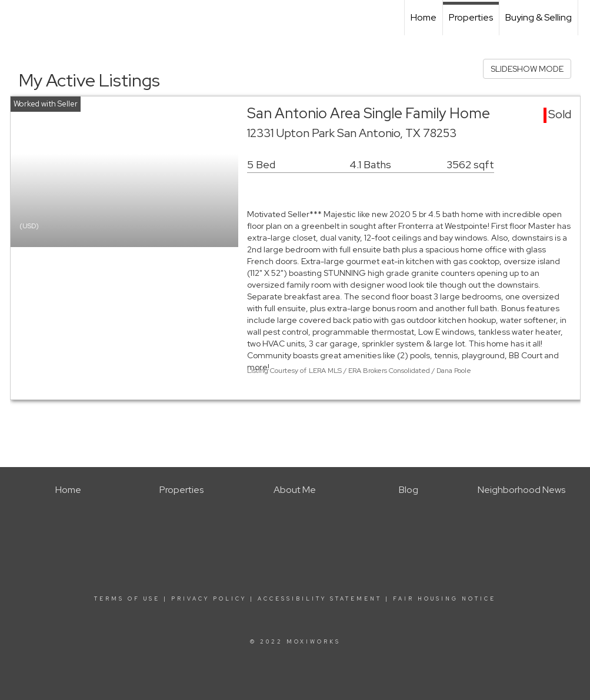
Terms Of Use (127, 599)
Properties (471, 17)
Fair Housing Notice (444, 599)
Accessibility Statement (320, 599)
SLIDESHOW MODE (527, 69)
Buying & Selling (539, 17)
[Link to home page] (15, 18)
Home (424, 17)
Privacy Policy (209, 599)
